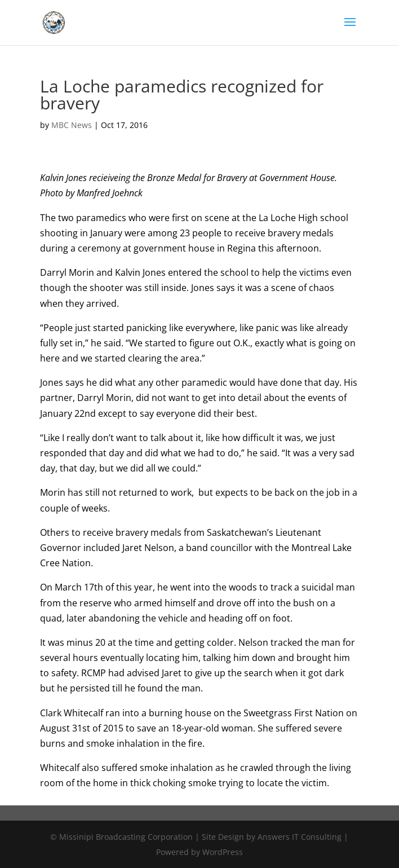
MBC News (72, 125)
